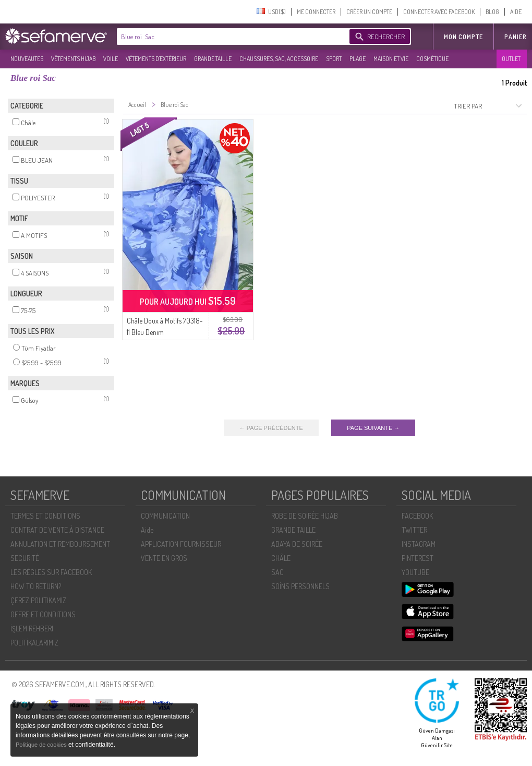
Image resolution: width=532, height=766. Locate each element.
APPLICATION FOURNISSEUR (181, 544)
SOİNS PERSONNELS (300, 586)
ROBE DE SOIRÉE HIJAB (305, 516)
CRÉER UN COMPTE (369, 12)
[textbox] (231, 37)
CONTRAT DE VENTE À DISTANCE (57, 530)
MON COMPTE (463, 37)
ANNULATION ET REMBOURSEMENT (60, 544)
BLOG (492, 12)
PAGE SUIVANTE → (373, 428)
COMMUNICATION (165, 516)
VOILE (111, 59)
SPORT (334, 59)
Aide (147, 530)
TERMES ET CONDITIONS (45, 516)
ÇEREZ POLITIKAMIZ (38, 600)
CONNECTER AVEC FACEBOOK (439, 12)
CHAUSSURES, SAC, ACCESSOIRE (279, 59)
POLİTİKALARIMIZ (34, 643)
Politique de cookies (42, 745)
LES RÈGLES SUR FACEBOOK (51, 572)
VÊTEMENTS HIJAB (73, 59)
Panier (516, 37)
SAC (277, 572)
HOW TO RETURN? (36, 586)
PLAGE (358, 59)
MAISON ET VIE (391, 59)
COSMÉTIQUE (432, 59)
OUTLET (511, 59)
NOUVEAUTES (27, 59)
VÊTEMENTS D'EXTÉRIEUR (156, 59)
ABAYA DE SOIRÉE (297, 544)
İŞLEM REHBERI (32, 629)
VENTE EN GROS (164, 558)
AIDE (516, 12)
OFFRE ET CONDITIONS (43, 614)
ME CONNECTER (316, 12)
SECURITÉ (25, 558)
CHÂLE (281, 558)
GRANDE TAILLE (213, 59)
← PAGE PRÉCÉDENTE (271, 428)
